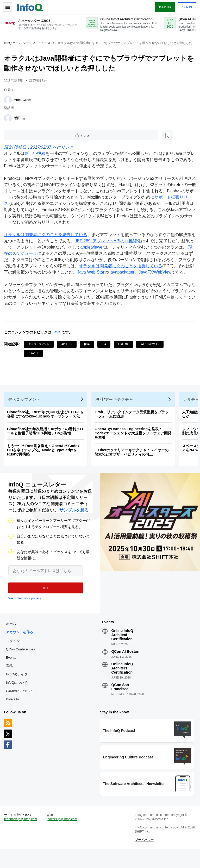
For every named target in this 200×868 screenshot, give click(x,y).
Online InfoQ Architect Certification (122, 650)
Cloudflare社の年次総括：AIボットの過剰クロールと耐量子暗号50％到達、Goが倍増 (46, 444)
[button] (44, 602)
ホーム (12, 639)
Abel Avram (24, 103)
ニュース (46, 42)
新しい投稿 (36, 158)
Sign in (186, 6)
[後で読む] (37, 139)
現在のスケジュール (33, 258)
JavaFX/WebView (22, 283)
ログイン (14, 656)
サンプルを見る (74, 524)
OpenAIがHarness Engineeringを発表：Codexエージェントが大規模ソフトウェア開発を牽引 (134, 446)
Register (164, 6)
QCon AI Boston (125, 667)
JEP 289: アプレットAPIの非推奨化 (113, 245)
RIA (105, 354)
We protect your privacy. (25, 612)
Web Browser (151, 354)
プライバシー (144, 858)
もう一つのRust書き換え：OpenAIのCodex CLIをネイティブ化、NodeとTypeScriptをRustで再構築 (45, 463)
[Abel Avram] (9, 103)
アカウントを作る (21, 647)
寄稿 (10, 681)
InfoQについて (18, 698)
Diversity (14, 715)
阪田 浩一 (22, 121)
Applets (68, 354)
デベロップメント (40, 354)
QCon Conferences (21, 665)
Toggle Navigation (10, 6)
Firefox (125, 354)
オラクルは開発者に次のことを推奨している (147, 270)
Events (12, 673)
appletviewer (102, 251)
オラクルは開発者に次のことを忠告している (47, 239)
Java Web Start (125, 276)
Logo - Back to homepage (31, 6)
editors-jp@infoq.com (63, 837)
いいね (20, 139)
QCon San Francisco (120, 702)
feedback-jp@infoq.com (22, 837)
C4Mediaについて (21, 706)
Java (58, 343)
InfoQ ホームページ (19, 42)
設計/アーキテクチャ (116, 412)
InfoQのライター (20, 690)
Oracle (35, 364)
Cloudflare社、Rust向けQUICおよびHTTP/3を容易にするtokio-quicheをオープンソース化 (47, 427)
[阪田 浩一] (9, 121)
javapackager (155, 276)
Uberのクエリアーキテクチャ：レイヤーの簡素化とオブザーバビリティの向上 (133, 465)
